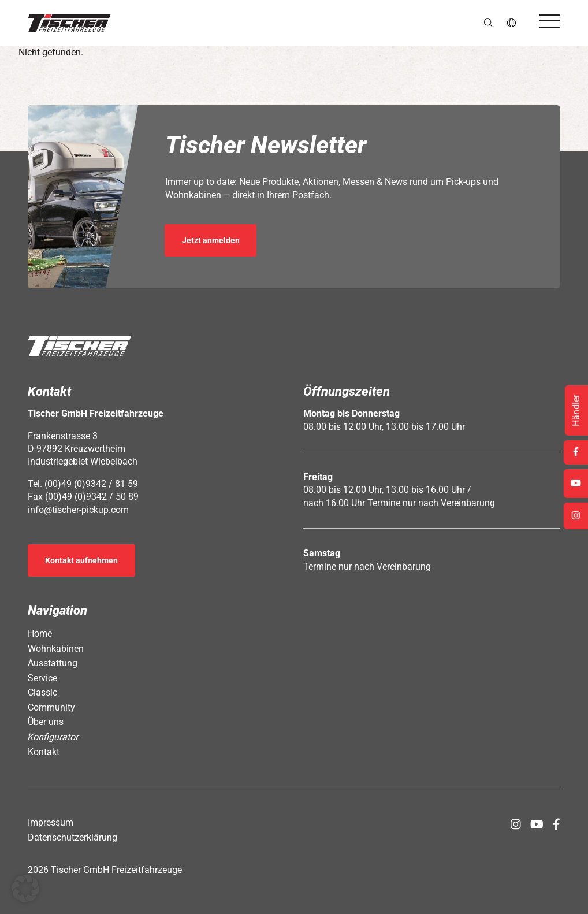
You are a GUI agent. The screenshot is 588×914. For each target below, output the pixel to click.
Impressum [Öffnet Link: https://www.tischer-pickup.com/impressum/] (51, 822)
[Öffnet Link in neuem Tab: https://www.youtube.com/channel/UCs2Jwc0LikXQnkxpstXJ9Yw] (537, 824)
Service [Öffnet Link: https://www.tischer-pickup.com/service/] (42, 678)
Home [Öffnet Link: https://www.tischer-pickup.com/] (40, 634)
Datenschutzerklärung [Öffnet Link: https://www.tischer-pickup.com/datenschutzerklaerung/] (72, 837)
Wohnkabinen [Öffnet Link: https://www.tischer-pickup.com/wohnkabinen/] (56, 649)
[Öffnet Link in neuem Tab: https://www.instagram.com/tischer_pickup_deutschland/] (516, 824)
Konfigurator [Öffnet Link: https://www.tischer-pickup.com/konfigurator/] (53, 737)
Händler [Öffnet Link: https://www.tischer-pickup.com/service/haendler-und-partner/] (576, 410)
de (512, 23)
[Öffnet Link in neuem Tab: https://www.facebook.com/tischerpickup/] (557, 824)
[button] (69, 23)
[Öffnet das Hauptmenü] (550, 21)
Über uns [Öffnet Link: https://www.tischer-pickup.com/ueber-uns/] (46, 722)
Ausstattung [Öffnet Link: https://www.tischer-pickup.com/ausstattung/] (53, 663)
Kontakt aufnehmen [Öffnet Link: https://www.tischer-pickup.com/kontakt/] (81, 560)
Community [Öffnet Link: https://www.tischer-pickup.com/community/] (51, 707)
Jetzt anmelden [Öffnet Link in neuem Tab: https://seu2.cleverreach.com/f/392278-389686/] (211, 240)
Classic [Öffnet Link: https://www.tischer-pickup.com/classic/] (42, 692)
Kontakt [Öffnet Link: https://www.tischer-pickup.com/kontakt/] (44, 752)
